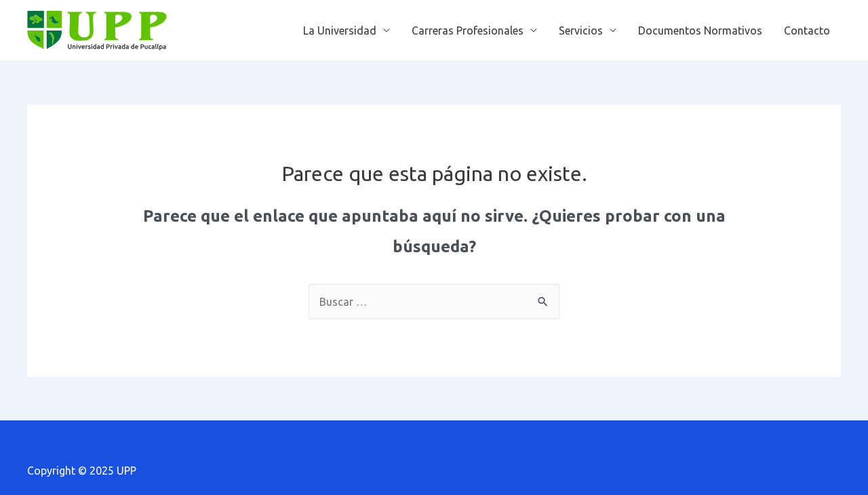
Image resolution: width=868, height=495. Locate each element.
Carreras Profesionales (468, 31)
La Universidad (340, 31)
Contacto (807, 31)
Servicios (581, 31)
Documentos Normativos (700, 31)
